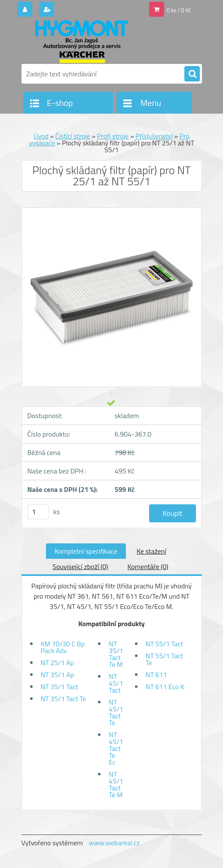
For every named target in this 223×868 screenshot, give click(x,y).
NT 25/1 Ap (58, 663)
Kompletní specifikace (86, 551)
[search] (192, 74)
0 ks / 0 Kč (179, 10)
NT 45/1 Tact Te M (116, 784)
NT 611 (156, 675)
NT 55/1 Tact (164, 644)
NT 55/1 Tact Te (164, 659)
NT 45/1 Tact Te (116, 712)
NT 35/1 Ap (58, 675)
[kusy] (38, 512)
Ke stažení (151, 551)
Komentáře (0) (148, 567)
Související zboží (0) (80, 567)
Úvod (41, 136)
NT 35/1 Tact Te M (116, 654)
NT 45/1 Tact (116, 683)
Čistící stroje (73, 136)
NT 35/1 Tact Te (64, 699)
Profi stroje (113, 136)
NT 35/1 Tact (60, 687)
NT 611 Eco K (165, 687)
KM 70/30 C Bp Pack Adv (63, 647)
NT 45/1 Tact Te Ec (116, 748)
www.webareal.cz (114, 843)
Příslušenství (154, 136)
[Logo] (81, 42)
